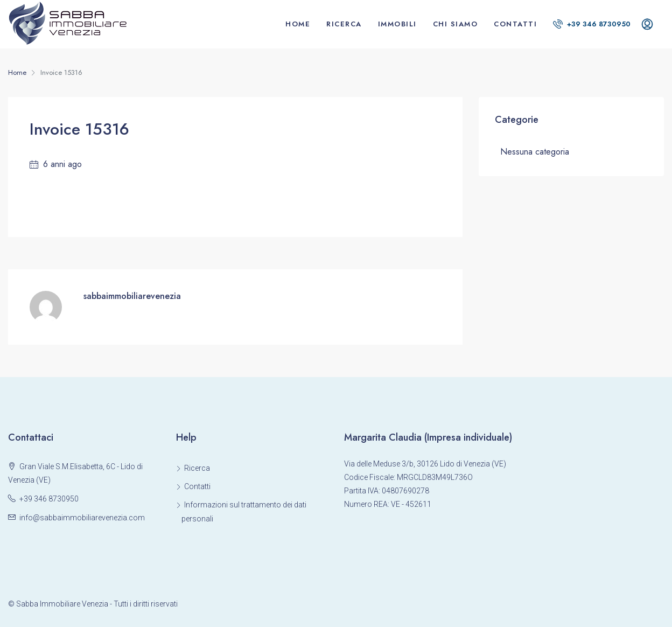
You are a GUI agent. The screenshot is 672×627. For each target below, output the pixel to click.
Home (298, 24)
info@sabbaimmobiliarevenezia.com (82, 518)
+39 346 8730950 (592, 24)
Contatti (515, 24)
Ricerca (344, 24)
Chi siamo (456, 24)
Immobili (397, 24)
